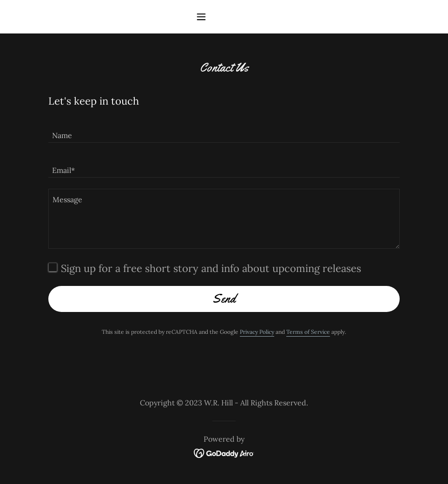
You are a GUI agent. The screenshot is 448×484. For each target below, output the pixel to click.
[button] (224, 17)
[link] (224, 452)
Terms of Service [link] (308, 332)
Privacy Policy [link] (257, 332)
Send (224, 299)
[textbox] (224, 131)
